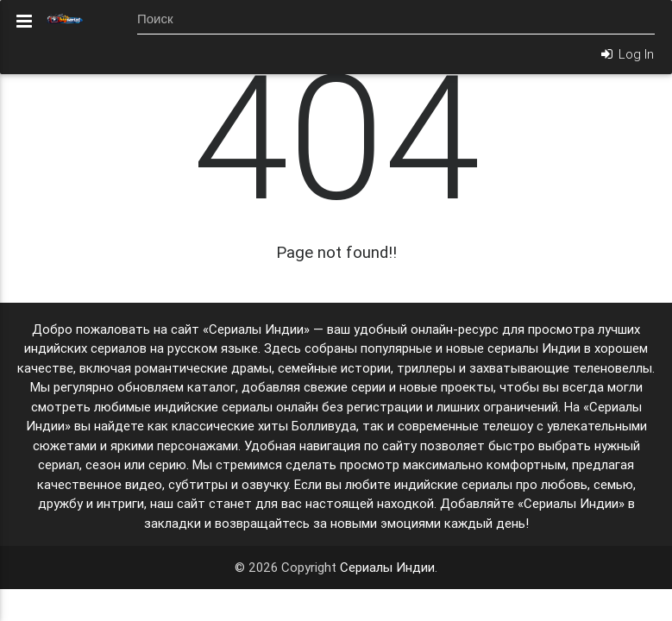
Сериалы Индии (387, 567)
